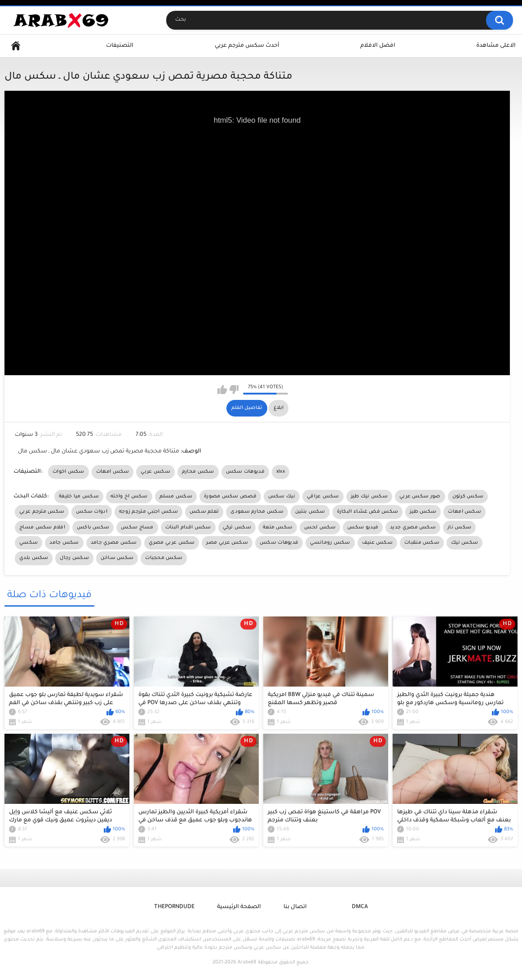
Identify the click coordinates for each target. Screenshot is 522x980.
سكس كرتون (468, 497)
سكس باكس (93, 528)
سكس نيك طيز (369, 497)
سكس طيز (423, 512)
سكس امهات (113, 472)
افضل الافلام (378, 46)
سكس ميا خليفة (79, 497)
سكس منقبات (422, 543)
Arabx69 (247, 962)
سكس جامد (64, 543)
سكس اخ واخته (129, 497)
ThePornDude (174, 907)
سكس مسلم (176, 497)
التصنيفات (120, 46)
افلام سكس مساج (42, 528)
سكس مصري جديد (413, 528)
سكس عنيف (377, 543)
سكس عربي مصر (227, 543)
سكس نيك (464, 543)
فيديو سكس (363, 528)
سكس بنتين (310, 512)
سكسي (29, 543)
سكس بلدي (34, 558)
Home (16, 46)
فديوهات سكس (245, 472)
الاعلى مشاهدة (496, 46)
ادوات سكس (92, 512)
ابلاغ (279, 408)
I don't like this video (234, 390)
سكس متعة (278, 528)
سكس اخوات (69, 472)
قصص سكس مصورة (230, 497)
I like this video (222, 390)
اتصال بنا (295, 907)
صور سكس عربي (420, 497)
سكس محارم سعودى (257, 512)
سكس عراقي (323, 497)
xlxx (281, 472)
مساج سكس (137, 528)
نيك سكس (282, 497)
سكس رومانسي (330, 543)
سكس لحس (320, 528)
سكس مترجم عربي (42, 512)
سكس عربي (155, 472)
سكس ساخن (117, 558)
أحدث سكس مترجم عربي (247, 46)
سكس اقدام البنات (188, 528)
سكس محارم (198, 472)
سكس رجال (74, 558)
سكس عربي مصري (172, 543)
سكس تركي (237, 528)
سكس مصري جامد (114, 543)
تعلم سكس (204, 512)
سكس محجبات (164, 558)
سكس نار (459, 528)
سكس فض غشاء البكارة (368, 512)
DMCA (360, 907)
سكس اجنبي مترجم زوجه (148, 512)
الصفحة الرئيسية (239, 907)
